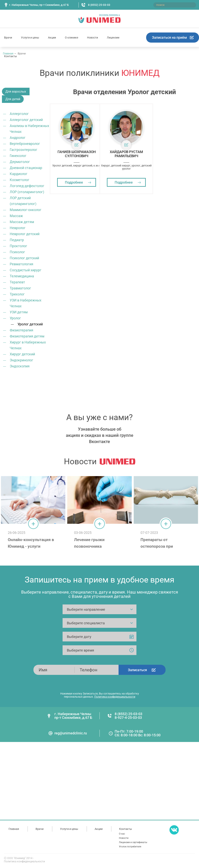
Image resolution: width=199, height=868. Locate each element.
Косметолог (20, 180)
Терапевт (17, 282)
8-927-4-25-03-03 (128, 718)
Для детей (13, 99)
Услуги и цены (30, 38)
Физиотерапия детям (27, 336)
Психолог (17, 252)
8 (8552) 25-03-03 (99, 5)
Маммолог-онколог (26, 210)
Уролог (15, 318)
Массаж (16, 216)
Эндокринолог (21, 360)
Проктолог (18, 246)
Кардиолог (19, 174)
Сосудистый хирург (26, 270)
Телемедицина (22, 276)
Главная (14, 829)
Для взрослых (16, 92)
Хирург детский (22, 354)
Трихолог (17, 294)
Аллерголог (19, 114)
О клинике (72, 38)
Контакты (10, 56)
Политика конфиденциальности (115, 697)
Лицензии (113, 38)
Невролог (18, 228)
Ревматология (21, 264)
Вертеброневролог (25, 144)
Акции (52, 38)
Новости (93, 38)
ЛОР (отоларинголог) (27, 192)
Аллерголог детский (26, 120)
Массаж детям (22, 222)
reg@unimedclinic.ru (71, 733)
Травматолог (20, 288)
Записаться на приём (169, 37)
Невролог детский (25, 234)
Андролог (18, 138)
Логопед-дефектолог (27, 186)
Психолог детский (24, 258)
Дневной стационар (26, 168)
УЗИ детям (19, 312)
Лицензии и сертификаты (133, 842)
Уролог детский (30, 324)
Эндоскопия (20, 366)
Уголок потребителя (130, 847)
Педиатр (17, 240)
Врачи (8, 38)
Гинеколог (18, 156)
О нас (122, 834)
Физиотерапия (21, 330)
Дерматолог (20, 162)
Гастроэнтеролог (24, 150)
